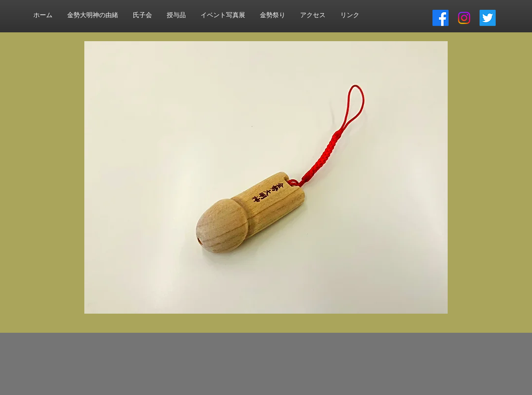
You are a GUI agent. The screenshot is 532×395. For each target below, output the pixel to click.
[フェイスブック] (441, 18)
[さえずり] (488, 18)
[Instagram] (464, 18)
